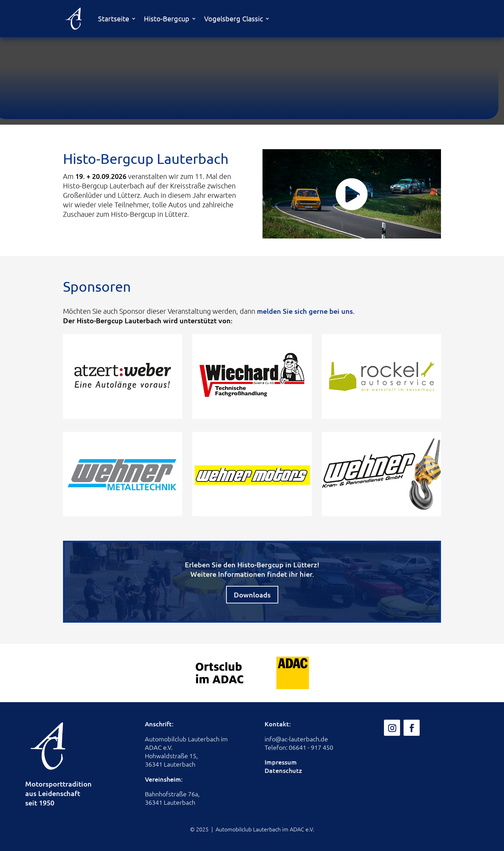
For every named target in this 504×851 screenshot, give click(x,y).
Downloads (252, 595)
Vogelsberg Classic (233, 18)
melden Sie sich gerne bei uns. (306, 311)
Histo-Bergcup (167, 18)
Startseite (114, 18)
